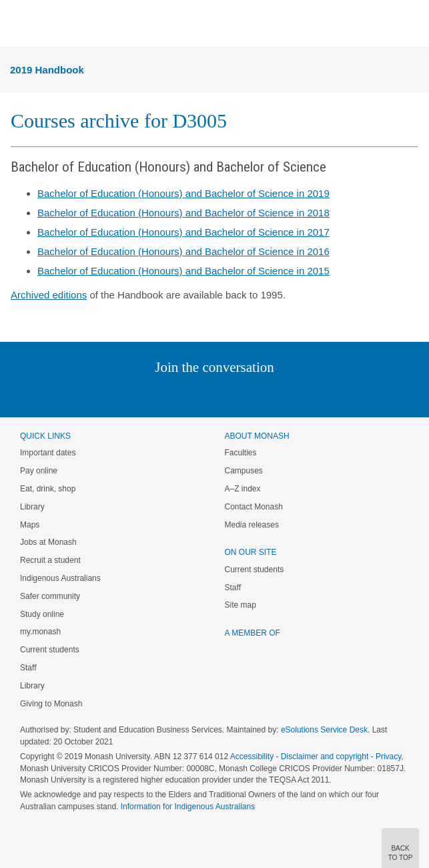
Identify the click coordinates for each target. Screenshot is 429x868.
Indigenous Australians (60, 578)
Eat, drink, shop (48, 489)
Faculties (241, 453)
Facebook (201, 394)
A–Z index (243, 489)
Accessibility (252, 756)
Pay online (39, 471)
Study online (42, 614)
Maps (30, 525)
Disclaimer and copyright (325, 756)
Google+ (225, 394)
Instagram (120, 394)
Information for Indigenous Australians (188, 807)
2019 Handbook (47, 70)
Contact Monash (254, 507)
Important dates (48, 453)
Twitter (175, 394)
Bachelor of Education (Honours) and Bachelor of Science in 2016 (183, 251)
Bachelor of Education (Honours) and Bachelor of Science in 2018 (183, 213)
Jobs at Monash (48, 542)
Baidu (307, 394)
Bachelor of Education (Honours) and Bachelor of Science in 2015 (183, 271)
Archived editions (49, 295)
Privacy (388, 756)
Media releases (252, 525)
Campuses (244, 471)
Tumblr (252, 394)
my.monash (40, 632)
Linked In (147, 394)
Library (32, 507)
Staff (28, 668)
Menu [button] (17, 24)
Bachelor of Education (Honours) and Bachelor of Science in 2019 (183, 193)
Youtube (279, 394)
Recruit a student (50, 560)
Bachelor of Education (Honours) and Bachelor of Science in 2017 (183, 232)
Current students (50, 650)
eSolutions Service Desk (324, 730)
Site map (241, 605)
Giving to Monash (51, 704)
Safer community (50, 596)
